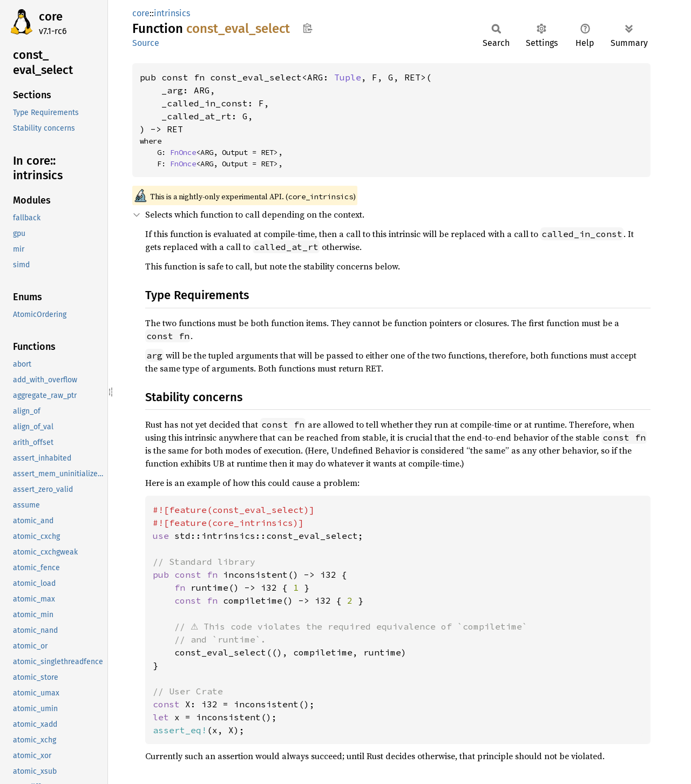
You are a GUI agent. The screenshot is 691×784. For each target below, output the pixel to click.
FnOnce (183, 152)
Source (146, 43)
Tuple (348, 77)
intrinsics (172, 13)
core (51, 16)
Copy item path (307, 28)
